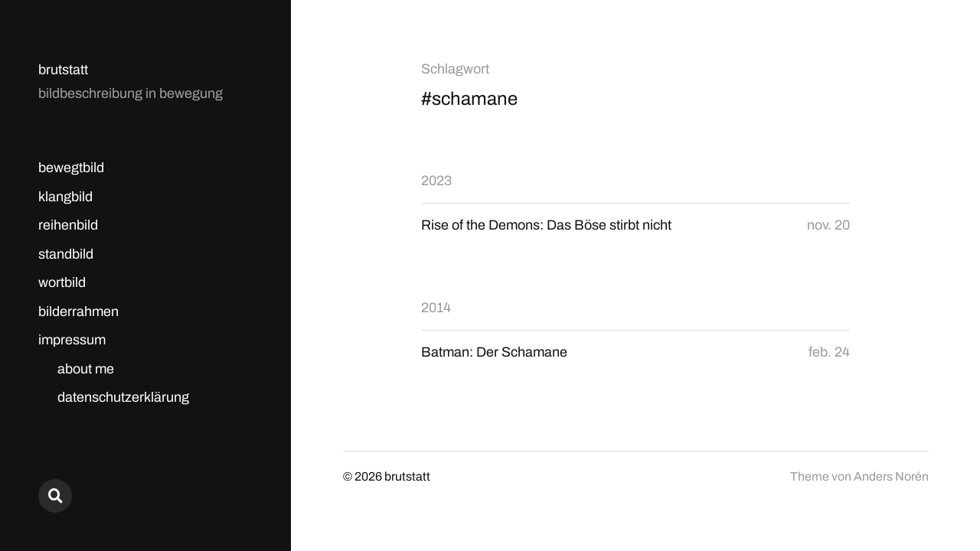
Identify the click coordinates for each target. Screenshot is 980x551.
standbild (66, 254)
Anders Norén (891, 476)
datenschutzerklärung (123, 397)
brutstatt (63, 70)
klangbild (65, 197)
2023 (436, 181)
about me (86, 369)
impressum (72, 340)
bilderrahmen (78, 311)
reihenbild (68, 225)
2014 (436, 308)
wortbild (62, 282)
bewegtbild (71, 168)
